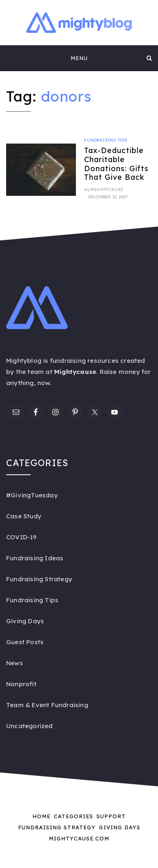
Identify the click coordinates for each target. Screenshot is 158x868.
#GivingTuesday (32, 495)
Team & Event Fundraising (47, 705)
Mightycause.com (79, 838)
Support (111, 816)
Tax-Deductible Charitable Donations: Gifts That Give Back (116, 164)
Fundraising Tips (106, 140)
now (44, 383)
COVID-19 (22, 537)
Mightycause (107, 189)
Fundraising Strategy (39, 579)
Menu (79, 58)
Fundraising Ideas (35, 558)
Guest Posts (25, 642)
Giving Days (25, 621)
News (15, 663)
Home (41, 816)
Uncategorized (30, 726)
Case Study (24, 516)
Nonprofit (21, 684)
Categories (73, 816)
